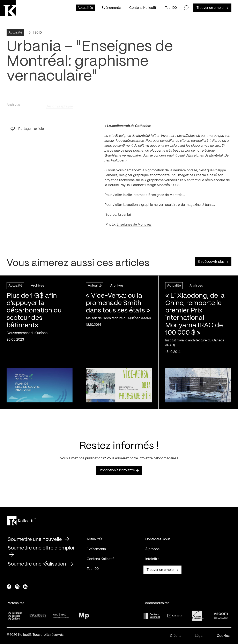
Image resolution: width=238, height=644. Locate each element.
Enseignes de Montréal (134, 227)
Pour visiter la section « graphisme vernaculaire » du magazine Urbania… (160, 207)
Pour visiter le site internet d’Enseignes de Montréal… (145, 197)
